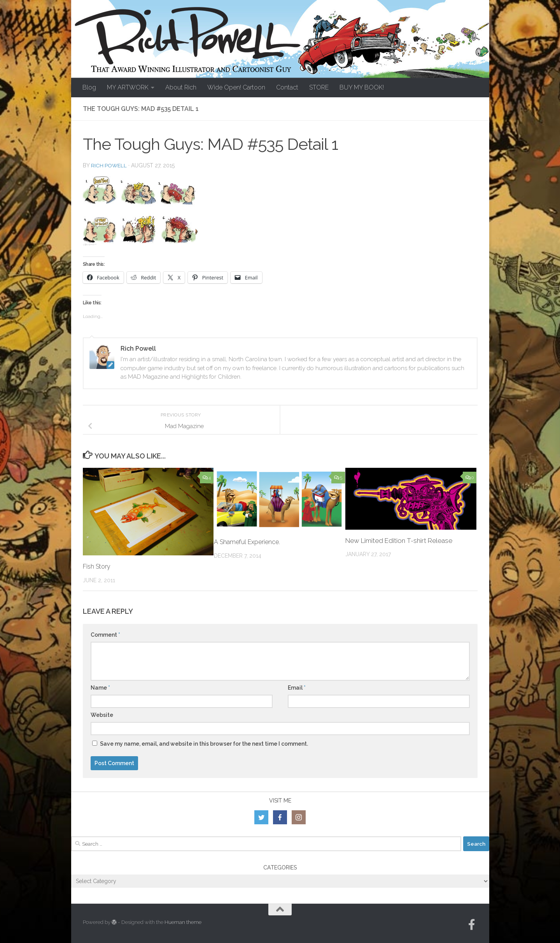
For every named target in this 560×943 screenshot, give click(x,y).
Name (100, 688)
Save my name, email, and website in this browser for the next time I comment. (204, 744)
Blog (89, 87)
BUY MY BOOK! (362, 87)
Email (297, 688)
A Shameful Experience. (249, 542)
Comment (105, 635)
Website (102, 715)
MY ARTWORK (128, 87)
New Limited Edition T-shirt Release (399, 541)
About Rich (181, 87)
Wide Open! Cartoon (236, 87)
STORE (319, 87)
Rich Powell (109, 165)
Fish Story (98, 566)
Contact (287, 87)
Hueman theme (183, 922)
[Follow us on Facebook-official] (472, 925)
